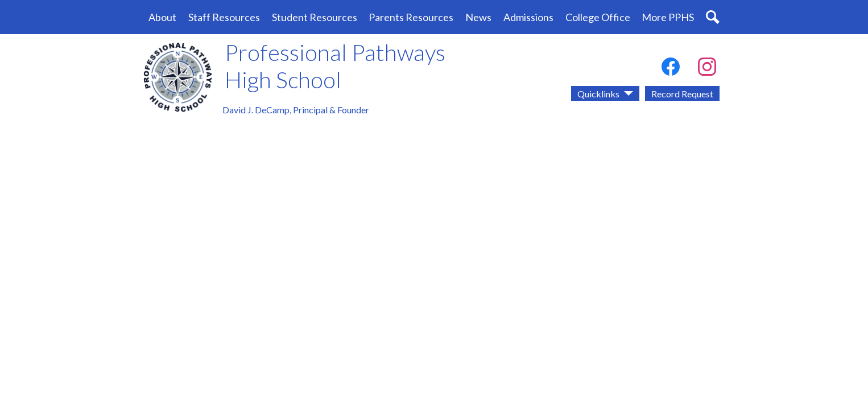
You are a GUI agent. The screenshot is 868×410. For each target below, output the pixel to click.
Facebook (671, 69)
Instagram (707, 69)
